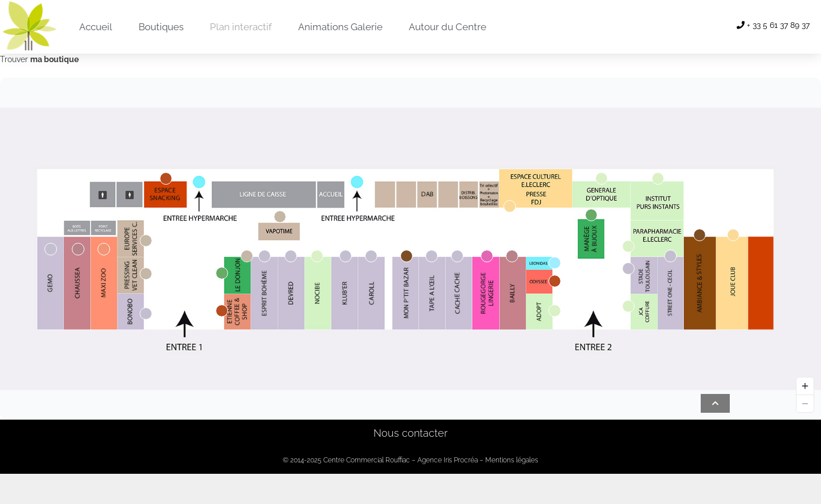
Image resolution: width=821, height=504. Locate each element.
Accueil (96, 27)
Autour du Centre (448, 27)
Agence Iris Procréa (448, 460)
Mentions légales (512, 460)
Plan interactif (241, 27)
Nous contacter (410, 433)
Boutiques (161, 27)
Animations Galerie (340, 27)
